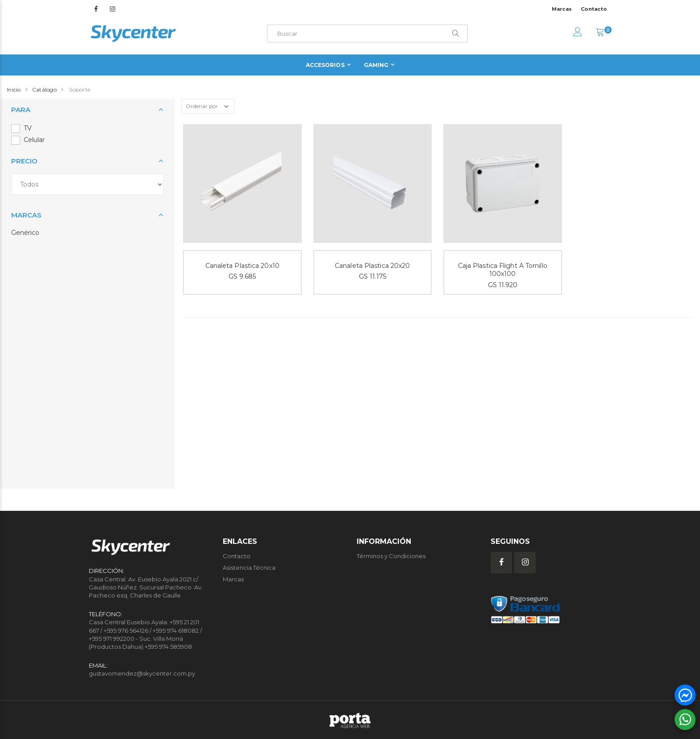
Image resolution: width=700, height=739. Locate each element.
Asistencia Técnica (249, 568)
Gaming (376, 65)
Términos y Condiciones (391, 556)
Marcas (562, 9)
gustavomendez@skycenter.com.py (142, 673)
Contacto (594, 9)
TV (28, 128)
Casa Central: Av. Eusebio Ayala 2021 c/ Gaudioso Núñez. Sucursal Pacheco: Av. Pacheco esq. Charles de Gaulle (146, 587)
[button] (600, 33)
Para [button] (21, 110)
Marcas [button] (26, 215)
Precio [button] (24, 161)
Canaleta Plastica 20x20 (372, 266)
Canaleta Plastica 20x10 (242, 266)
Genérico (25, 233)
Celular (34, 140)
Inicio (14, 90)
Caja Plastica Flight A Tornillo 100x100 (503, 270)
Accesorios (325, 65)
